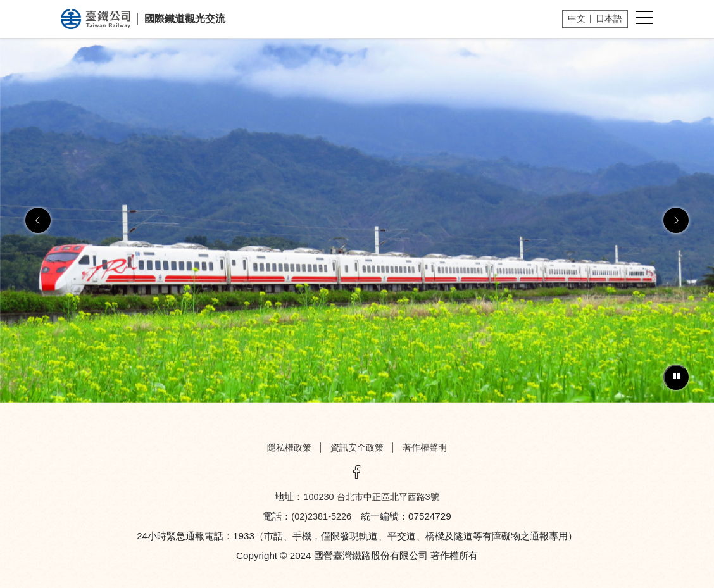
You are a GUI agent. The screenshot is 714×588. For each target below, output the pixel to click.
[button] (38, 220)
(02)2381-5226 (321, 516)
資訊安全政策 (357, 447)
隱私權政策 (289, 447)
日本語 (609, 18)
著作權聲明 (425, 447)
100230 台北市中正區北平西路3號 (371, 497)
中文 (577, 18)
